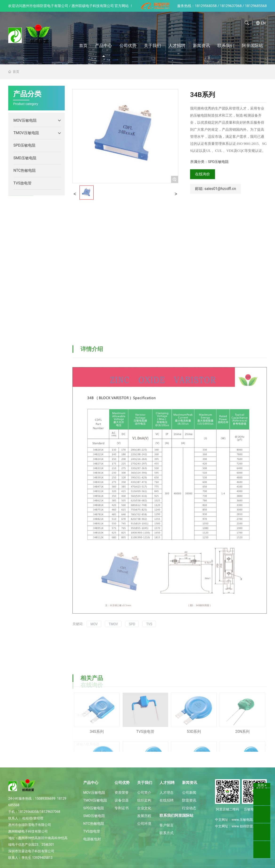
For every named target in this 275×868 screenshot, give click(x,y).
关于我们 (152, 45)
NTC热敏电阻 (94, 824)
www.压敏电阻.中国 (246, 820)
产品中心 (104, 45)
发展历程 (144, 816)
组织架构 (144, 800)
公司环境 (144, 824)
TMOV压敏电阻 (95, 800)
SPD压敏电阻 (94, 808)
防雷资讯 (189, 800)
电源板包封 (92, 839)
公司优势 (128, 45)
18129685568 (256, 6)
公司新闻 (189, 793)
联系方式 (167, 833)
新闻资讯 (201, 45)
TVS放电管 (92, 831)
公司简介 (144, 793)
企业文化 (144, 808)
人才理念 (167, 793)
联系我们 (226, 45)
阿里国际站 (252, 45)
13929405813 (42, 858)
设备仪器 (122, 800)
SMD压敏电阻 (94, 816)
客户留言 (167, 825)
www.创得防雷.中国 (246, 826)
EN (263, 23)
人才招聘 (177, 45)
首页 (83, 45)
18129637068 (231, 6)
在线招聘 (167, 800)
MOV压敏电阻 (94, 793)
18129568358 (206, 6)
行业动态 (189, 808)
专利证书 (122, 808)
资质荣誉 (122, 793)
